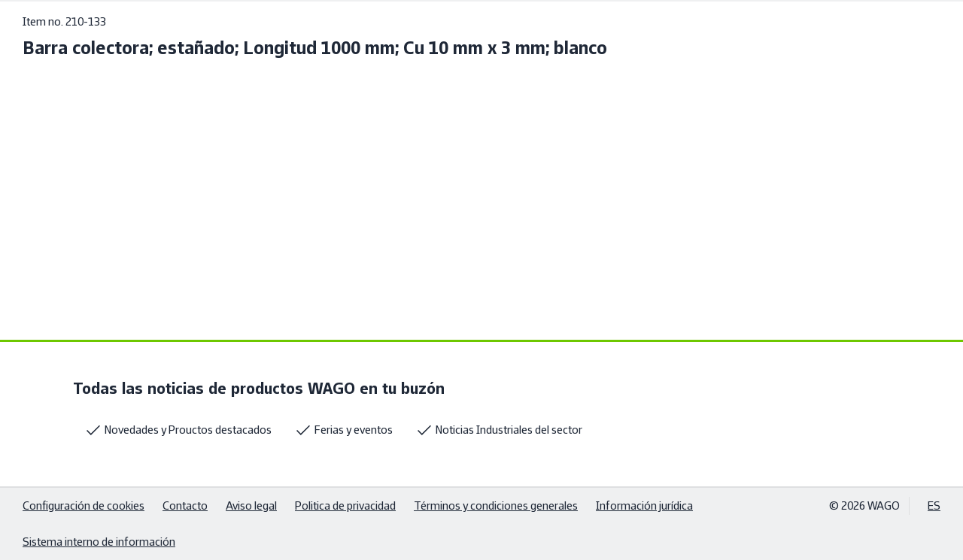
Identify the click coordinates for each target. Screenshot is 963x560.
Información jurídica (644, 506)
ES (934, 506)
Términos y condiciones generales (496, 506)
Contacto (185, 506)
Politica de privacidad (345, 506)
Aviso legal (251, 506)
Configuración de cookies (84, 506)
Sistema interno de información (99, 542)
